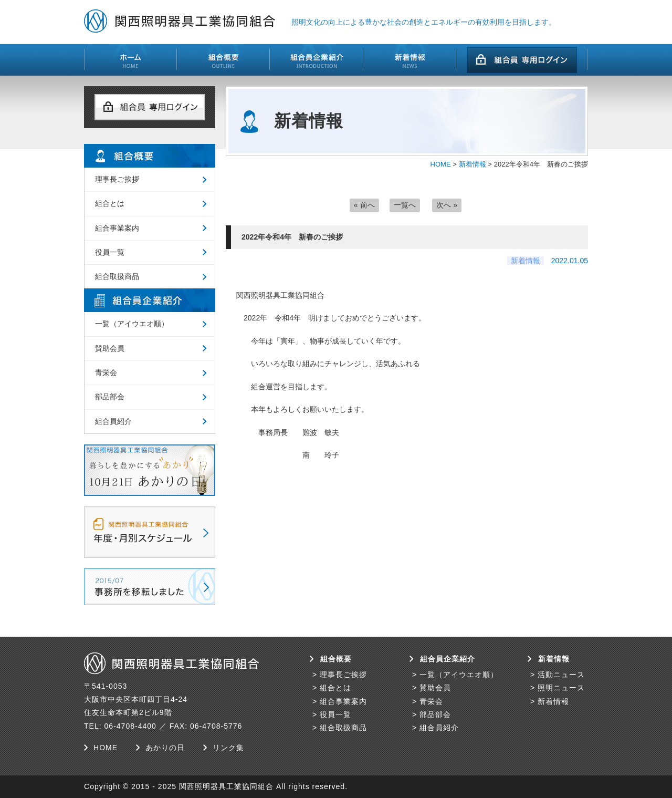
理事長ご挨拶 (117, 179)
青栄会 (106, 372)
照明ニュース (561, 688)
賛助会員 (110, 348)
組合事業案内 (117, 228)
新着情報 (472, 164)
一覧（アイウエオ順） (132, 324)
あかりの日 (165, 748)
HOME (441, 164)
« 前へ (364, 205)
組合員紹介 (113, 421)
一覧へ (405, 205)
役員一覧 (110, 252)
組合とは (110, 203)
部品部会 (110, 397)
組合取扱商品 (117, 276)
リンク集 (228, 748)
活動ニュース (561, 675)
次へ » (447, 205)
